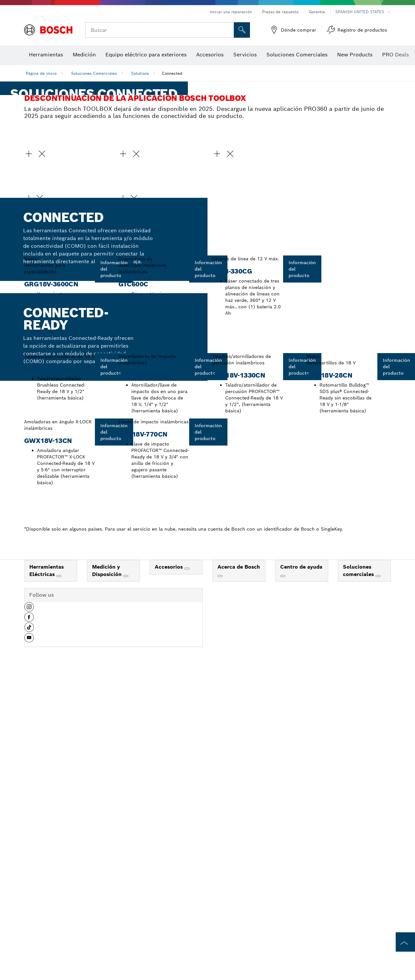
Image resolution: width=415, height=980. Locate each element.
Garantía (317, 12)
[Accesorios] (187, 973)
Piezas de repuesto (280, 12)
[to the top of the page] (405, 942)
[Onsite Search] (242, 30)
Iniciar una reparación (231, 12)
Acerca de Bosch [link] (239, 971)
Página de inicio (41, 73)
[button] (66, 344)
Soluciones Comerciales (94, 73)
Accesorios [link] (170, 971)
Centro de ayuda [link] (301, 971)
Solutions (140, 73)
